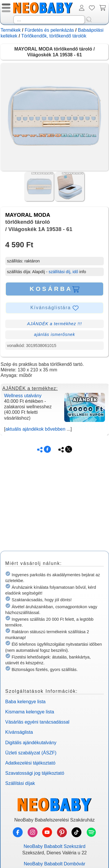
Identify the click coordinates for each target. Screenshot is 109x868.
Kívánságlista (19, 732)
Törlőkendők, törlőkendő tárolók (54, 36)
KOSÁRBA (54, 289)
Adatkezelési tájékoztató (30, 763)
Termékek (11, 30)
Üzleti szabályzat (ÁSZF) (31, 753)
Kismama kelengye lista (30, 712)
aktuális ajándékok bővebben (35, 429)
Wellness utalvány (23, 396)
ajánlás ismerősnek (54, 334)
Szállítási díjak (20, 783)
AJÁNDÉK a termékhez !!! (54, 324)
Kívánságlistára (55, 308)
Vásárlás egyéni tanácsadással (37, 722)
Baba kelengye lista (25, 702)
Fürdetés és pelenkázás (49, 30)
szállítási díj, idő (63, 272)
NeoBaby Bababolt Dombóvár (55, 864)
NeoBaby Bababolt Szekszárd (54, 846)
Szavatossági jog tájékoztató (35, 773)
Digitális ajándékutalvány (31, 743)
